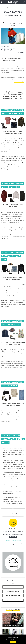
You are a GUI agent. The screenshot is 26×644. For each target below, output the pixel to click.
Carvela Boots (13, 207)
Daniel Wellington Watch (13, 405)
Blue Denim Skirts (18, 131)
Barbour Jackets (9, 133)
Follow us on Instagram (13, 596)
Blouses (21, 205)
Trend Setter (21, 22)
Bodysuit (9, 279)
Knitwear (14, 403)
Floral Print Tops (15, 342)
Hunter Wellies (18, 133)
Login (12, 543)
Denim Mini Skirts (18, 277)
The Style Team (11, 48)
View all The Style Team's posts (13, 540)
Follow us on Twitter (13, 591)
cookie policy (20, 639)
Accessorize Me (8, 24)
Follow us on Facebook (13, 587)
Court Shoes (20, 403)
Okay (13, 642)
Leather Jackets (16, 279)
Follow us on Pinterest (13, 600)
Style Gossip (16, 24)
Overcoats (15, 205)
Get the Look (13, 22)
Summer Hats (17, 344)
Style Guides (5, 22)
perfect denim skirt (19, 82)
